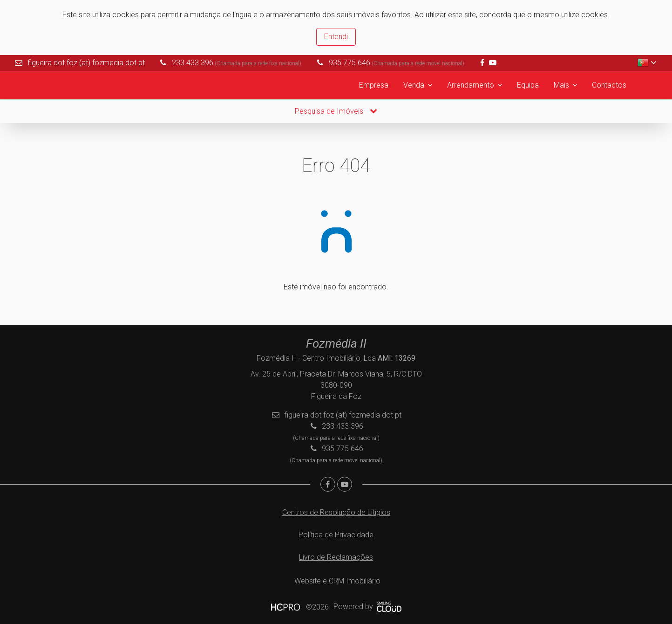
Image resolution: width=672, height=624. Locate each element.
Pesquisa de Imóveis (336, 111)
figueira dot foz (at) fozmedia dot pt (86, 63)
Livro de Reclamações (336, 557)
